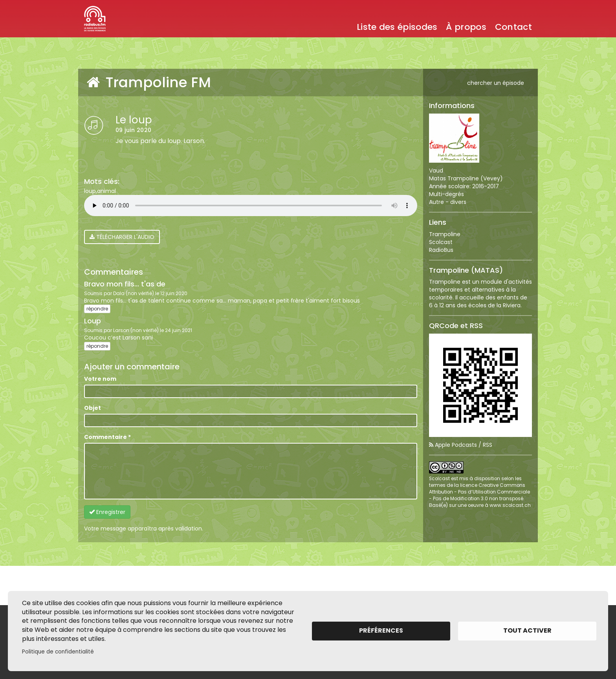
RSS (488, 445)
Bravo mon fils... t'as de (125, 284)
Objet (93, 408)
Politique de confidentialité (58, 652)
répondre (97, 309)
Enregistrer (107, 512)
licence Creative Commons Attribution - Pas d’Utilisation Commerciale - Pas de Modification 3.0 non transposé (479, 492)
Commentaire (107, 437)
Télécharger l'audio (122, 237)
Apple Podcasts (456, 445)
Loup (93, 321)
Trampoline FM (148, 83)
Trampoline (445, 234)
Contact (513, 27)
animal (106, 191)
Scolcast (441, 242)
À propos (466, 27)
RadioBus (441, 250)
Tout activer (527, 630)
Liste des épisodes (397, 27)
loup (90, 191)
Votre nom (100, 379)
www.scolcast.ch (510, 505)
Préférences (381, 630)
